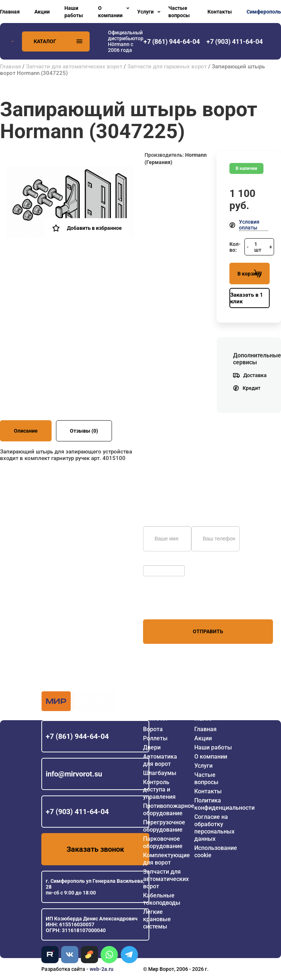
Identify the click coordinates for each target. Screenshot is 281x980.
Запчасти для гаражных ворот (167, 67)
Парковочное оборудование (163, 842)
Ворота (153, 729)
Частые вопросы (179, 12)
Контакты (220, 12)
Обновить (157, 562)
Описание (26, 431)
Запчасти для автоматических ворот (74, 67)
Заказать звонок (95, 849)
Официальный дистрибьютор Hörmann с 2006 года (126, 41)
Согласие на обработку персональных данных (214, 828)
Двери (152, 747)
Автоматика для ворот (160, 760)
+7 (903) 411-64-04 (77, 812)
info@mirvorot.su (74, 774)
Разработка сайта (63, 969)
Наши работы (74, 12)
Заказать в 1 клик (247, 298)
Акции (42, 12)
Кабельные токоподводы (162, 899)
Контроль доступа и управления (159, 789)
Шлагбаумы (160, 773)
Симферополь (264, 12)
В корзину (250, 274)
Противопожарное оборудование (169, 810)
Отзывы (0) (84, 431)
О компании (110, 12)
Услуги (145, 12)
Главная (10, 12)
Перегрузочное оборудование (164, 826)
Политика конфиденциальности (224, 804)
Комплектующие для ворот (166, 859)
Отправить (208, 631)
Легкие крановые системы (157, 919)
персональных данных (171, 605)
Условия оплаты (249, 225)
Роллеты (155, 738)
